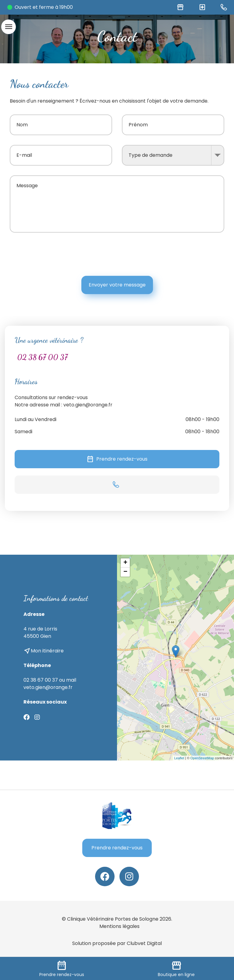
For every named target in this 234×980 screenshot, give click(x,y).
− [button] (125, 572)
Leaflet (179, 758)
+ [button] (125, 563)
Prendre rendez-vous (117, 459)
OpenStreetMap (202, 758)
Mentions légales (119, 926)
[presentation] (178, 254)
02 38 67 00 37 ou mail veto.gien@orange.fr (50, 684)
